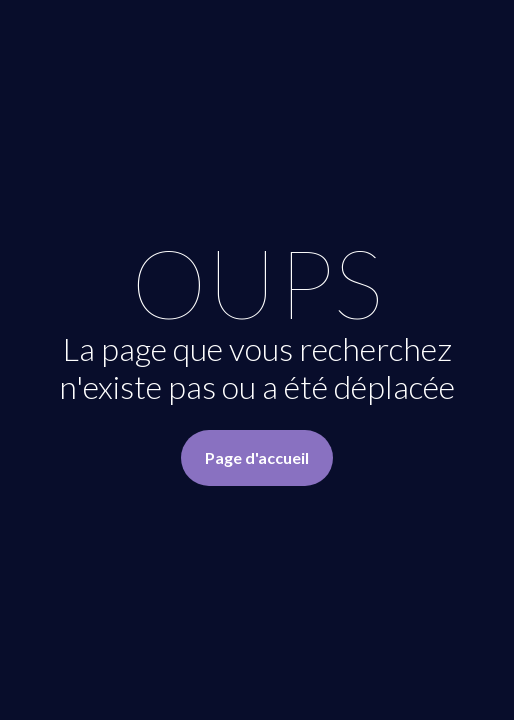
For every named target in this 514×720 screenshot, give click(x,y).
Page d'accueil (257, 457)
